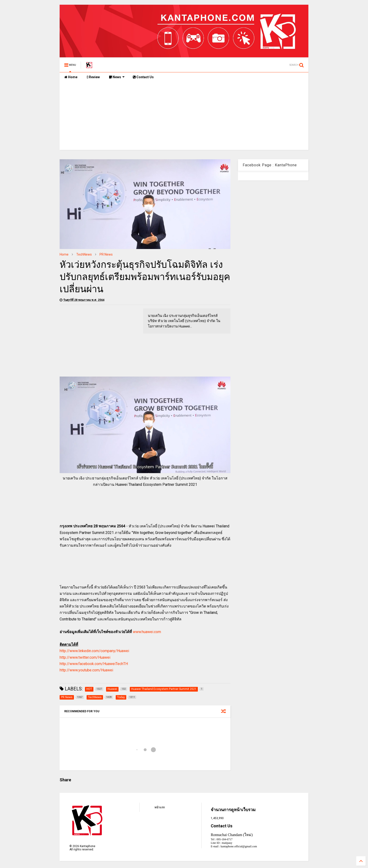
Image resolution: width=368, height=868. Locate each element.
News (117, 77)
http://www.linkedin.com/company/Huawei (94, 651)
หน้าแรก (160, 807)
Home (71, 77)
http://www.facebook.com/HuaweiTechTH (94, 664)
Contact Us (143, 77)
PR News (106, 254)
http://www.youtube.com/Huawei (86, 670)
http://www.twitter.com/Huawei (85, 657)
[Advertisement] (184, 117)
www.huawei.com (147, 632)
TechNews (84, 254)
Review (93, 77)
